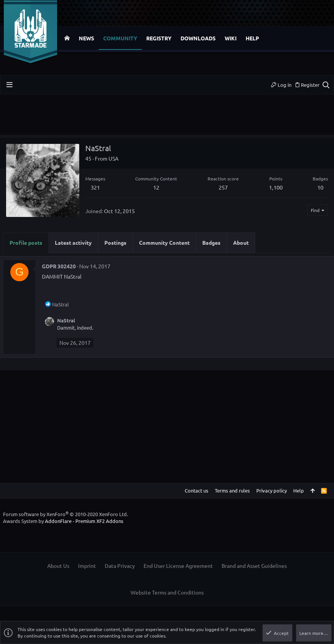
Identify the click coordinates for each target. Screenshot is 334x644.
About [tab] (241, 242)
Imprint (87, 566)
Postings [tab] (115, 242)
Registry (159, 38)
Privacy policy (272, 490)
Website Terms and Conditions (167, 592)
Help (252, 38)
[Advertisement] (167, 118)
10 (320, 187)
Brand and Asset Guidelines (254, 566)
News (86, 38)
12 (156, 187)
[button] (9, 85)
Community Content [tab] (164, 242)
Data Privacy (120, 566)
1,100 (276, 187)
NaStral (66, 320)
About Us (58, 566)
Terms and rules (232, 490)
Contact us (197, 490)
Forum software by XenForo (66, 514)
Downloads (198, 38)
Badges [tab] (211, 242)
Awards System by (63, 521)
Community (120, 38)
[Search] (326, 85)
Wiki (231, 38)
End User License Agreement (178, 566)
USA (113, 158)
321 (95, 187)
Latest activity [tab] (73, 242)
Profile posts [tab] (26, 242)
